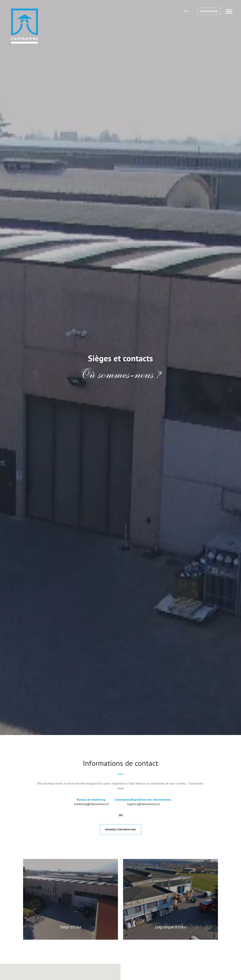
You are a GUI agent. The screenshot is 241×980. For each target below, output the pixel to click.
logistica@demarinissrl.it (143, 804)
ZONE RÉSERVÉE (209, 11)
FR (187, 11)
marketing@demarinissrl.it (91, 804)
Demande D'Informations (121, 830)
